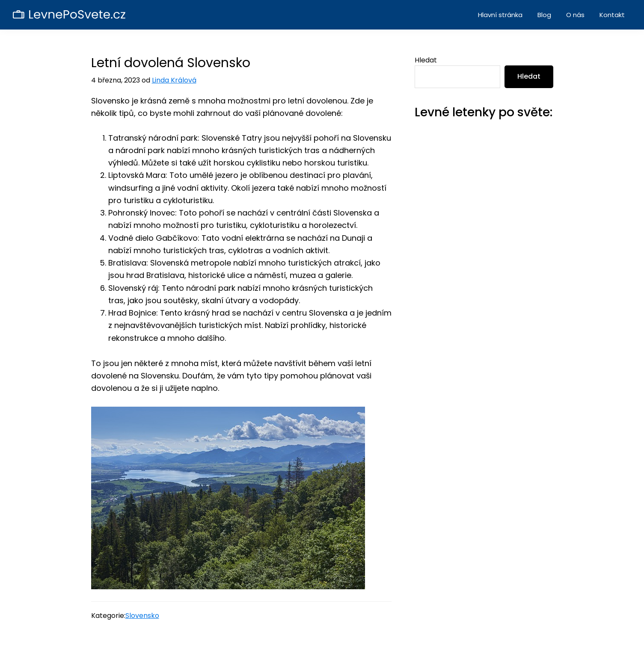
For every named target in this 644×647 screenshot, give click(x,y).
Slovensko (142, 616)
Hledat (426, 60)
